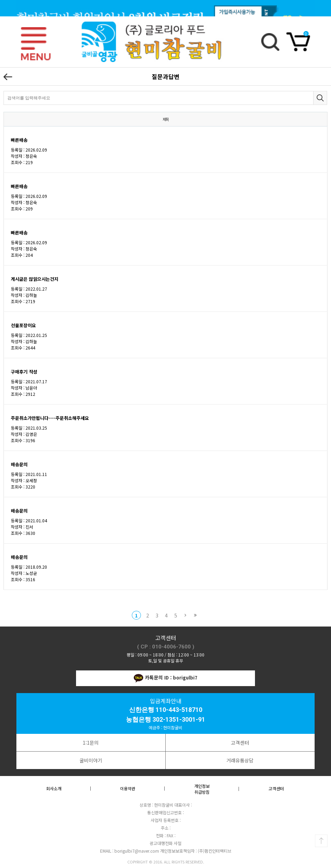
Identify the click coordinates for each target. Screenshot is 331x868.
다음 (185, 615)
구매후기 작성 (24, 372)
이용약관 (128, 788)
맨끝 (195, 615)
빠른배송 (19, 140)
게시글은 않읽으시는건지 (35, 279)
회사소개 (54, 788)
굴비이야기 (91, 760)
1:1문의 (91, 743)
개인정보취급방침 (202, 789)
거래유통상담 (240, 760)
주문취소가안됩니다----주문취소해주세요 (50, 418)
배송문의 (19, 464)
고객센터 (240, 743)
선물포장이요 (23, 325)
